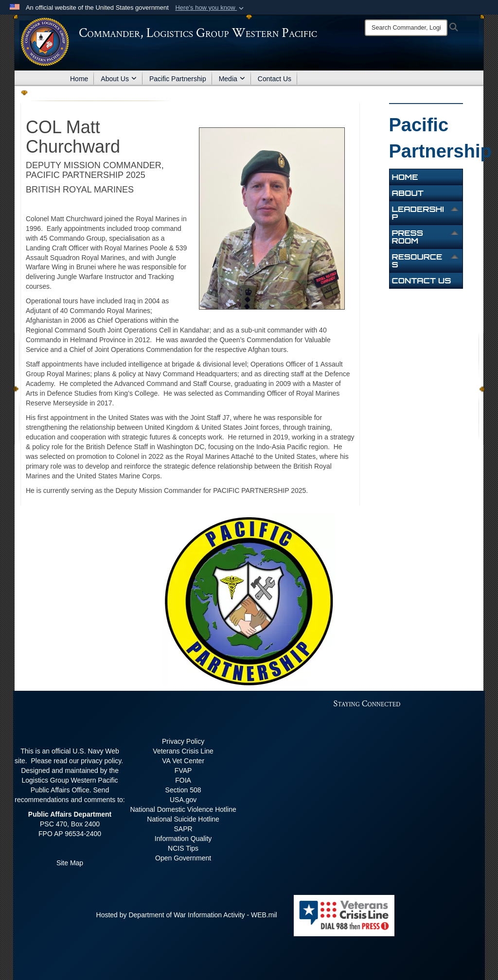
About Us (119, 79)
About (408, 193)
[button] (210, 8)
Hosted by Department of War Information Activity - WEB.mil (187, 915)
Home (79, 79)
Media (232, 79)
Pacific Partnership (178, 79)
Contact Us (275, 79)
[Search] (406, 28)
